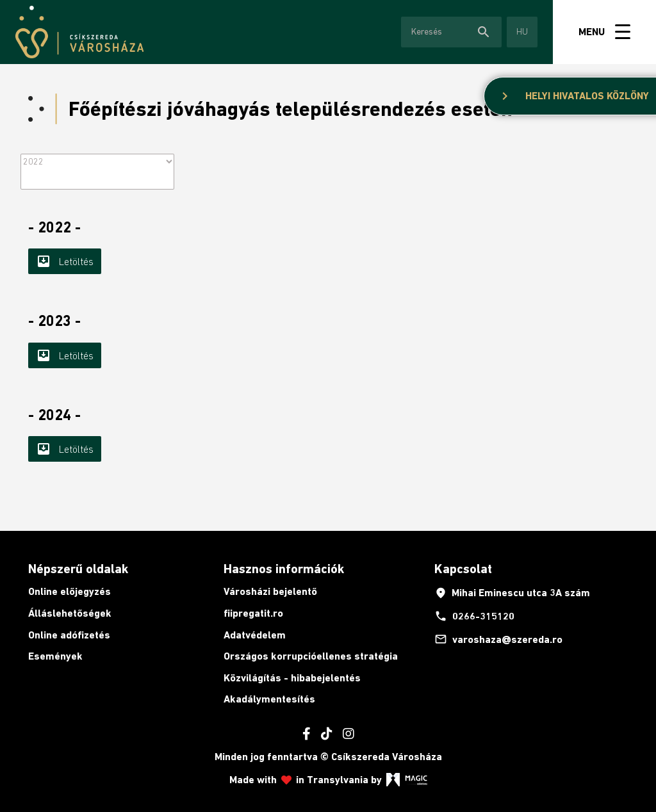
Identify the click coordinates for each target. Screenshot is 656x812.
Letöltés (65, 261)
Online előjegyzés (70, 591)
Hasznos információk (284, 569)
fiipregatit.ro (253, 613)
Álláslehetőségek (70, 613)
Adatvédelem (255, 635)
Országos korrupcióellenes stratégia (311, 656)
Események (55, 656)
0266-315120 (474, 616)
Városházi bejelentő (270, 591)
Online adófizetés (69, 635)
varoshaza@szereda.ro (498, 639)
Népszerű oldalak (78, 569)
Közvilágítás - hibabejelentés (292, 678)
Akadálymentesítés (269, 699)
